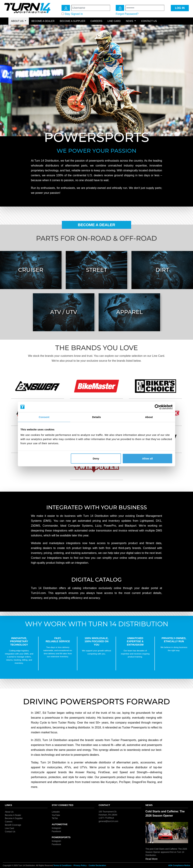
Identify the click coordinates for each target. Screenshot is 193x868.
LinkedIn (56, 812)
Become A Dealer (96, 225)
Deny (96, 458)
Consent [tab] (44, 417)
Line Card (114, 21)
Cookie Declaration (97, 865)
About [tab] (149, 417)
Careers (96, 21)
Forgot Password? (127, 14)
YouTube (56, 815)
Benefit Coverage (13, 825)
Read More (151, 859)
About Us (9, 812)
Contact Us (149, 21)
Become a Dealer (43, 21)
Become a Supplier (73, 21)
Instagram (56, 828)
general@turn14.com (108, 821)
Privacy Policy (80, 865)
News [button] (130, 21)
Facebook (56, 831)
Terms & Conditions (62, 865)
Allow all (147, 458)
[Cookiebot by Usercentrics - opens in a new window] (157, 407)
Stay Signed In (74, 14)
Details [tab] (96, 417)
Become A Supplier (14, 818)
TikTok (55, 818)
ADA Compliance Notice (179, 865)
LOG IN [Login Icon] (180, 8)
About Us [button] (18, 21)
